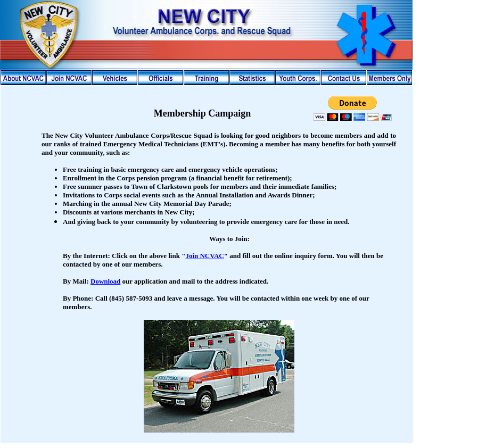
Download (105, 281)
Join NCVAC (204, 256)
